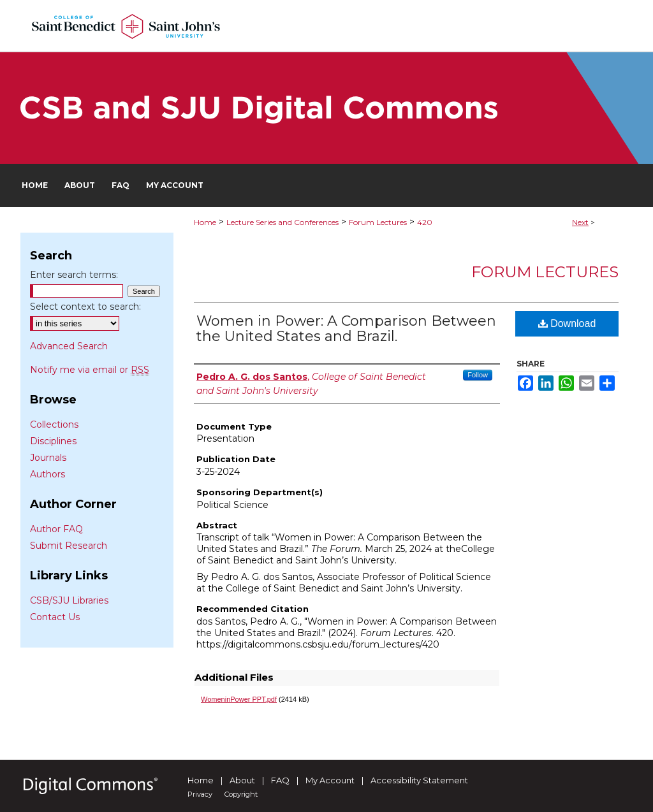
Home (205, 222)
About (242, 780)
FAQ (280, 780)
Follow (478, 375)
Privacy (200, 794)
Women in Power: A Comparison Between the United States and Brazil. (346, 329)
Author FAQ (56, 529)
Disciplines (53, 441)
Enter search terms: (74, 275)
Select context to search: (85, 307)
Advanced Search (69, 346)
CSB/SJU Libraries (69, 600)
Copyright (241, 794)
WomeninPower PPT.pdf (239, 699)
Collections (54, 424)
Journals (48, 458)
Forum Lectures (378, 222)
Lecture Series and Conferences (282, 222)
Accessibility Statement (419, 780)
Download (567, 323)
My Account (330, 780)
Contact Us (55, 617)
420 (425, 222)
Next (580, 222)
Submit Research (69, 546)
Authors (48, 474)
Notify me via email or (90, 370)
